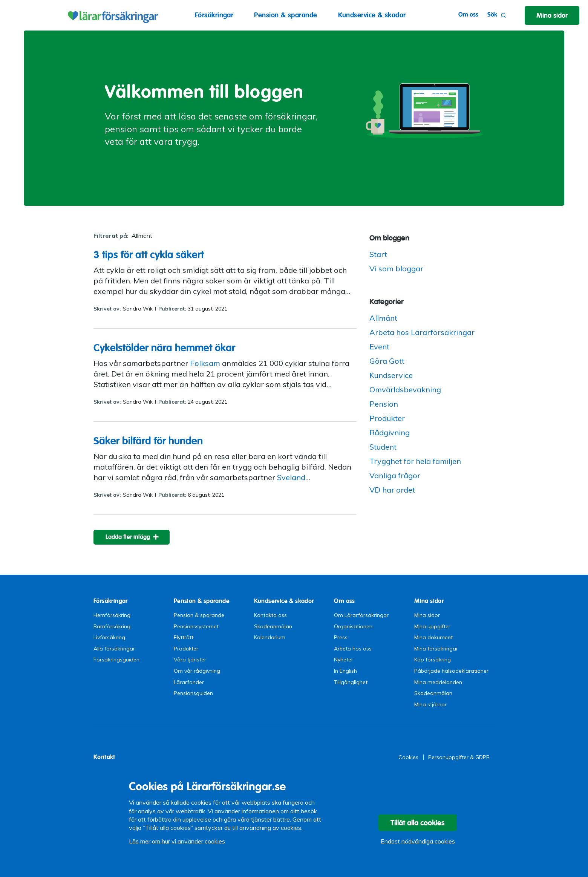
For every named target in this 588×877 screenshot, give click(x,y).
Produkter (387, 418)
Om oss (468, 15)
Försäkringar (214, 15)
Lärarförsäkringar (112, 15)
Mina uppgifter (432, 626)
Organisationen (353, 626)
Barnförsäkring (112, 626)
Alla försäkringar (114, 649)
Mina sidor (427, 615)
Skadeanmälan (273, 626)
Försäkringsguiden (116, 660)
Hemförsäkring (112, 615)
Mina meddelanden (438, 682)
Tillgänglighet (351, 682)
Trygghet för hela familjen (415, 461)
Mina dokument (433, 637)
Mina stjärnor (430, 704)
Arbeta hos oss (353, 649)
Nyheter (344, 660)
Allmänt (383, 318)
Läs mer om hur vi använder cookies (177, 841)
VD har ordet (392, 490)
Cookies (408, 757)
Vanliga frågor (395, 475)
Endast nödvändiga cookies (418, 841)
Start (378, 254)
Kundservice (391, 375)
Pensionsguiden (193, 693)
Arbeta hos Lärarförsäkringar (422, 332)
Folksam (205, 363)
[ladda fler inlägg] (132, 537)
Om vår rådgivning (197, 671)
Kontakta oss (270, 615)
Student (383, 447)
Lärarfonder (189, 682)
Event (379, 347)
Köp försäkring (433, 660)
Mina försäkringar (436, 649)
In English (345, 671)
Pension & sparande (286, 15)
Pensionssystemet (196, 626)
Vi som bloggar (396, 269)
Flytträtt (184, 637)
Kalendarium (270, 637)
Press (341, 637)
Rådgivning (390, 432)
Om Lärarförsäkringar (361, 615)
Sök (497, 15)
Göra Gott (387, 361)
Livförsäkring (109, 637)
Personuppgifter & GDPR (459, 757)
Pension (384, 404)
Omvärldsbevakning (405, 390)
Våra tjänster (190, 660)
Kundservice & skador (372, 15)
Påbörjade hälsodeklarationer (451, 671)
